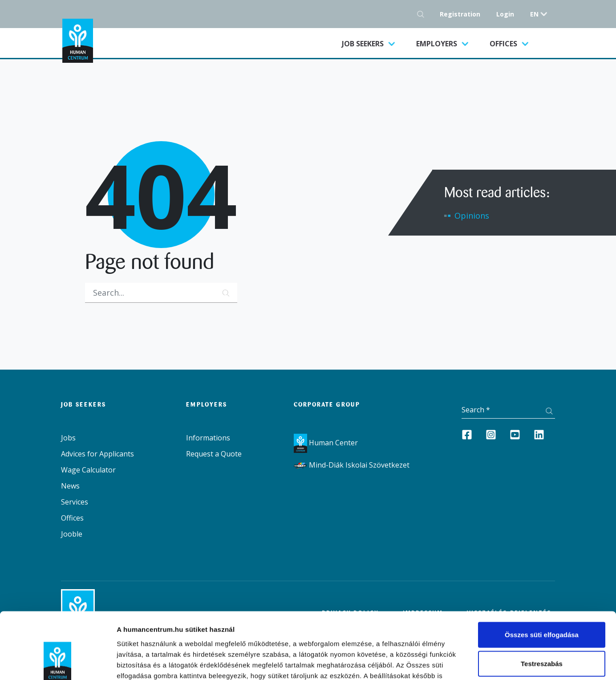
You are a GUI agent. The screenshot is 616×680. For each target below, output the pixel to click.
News (70, 486)
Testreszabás (542, 604)
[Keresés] (161, 293)
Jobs (68, 438)
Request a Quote (214, 454)
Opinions (472, 216)
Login (505, 14)
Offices (504, 44)
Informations (208, 438)
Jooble (72, 534)
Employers (438, 44)
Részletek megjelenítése (528, 662)
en (534, 14)
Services (75, 502)
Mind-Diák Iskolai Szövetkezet (352, 465)
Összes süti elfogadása (542, 575)
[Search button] (423, 14)
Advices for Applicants (97, 454)
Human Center (326, 443)
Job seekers (374, 43)
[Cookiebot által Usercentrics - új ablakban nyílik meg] (58, 663)
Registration (460, 14)
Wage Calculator (88, 470)
